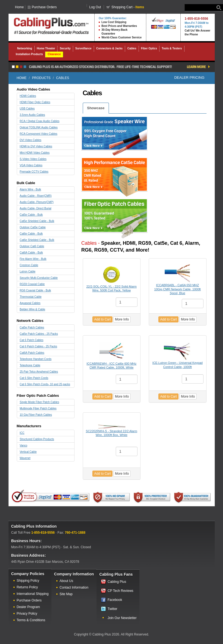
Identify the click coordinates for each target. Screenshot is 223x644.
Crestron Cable (29, 265)
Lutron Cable (28, 272)
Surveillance (83, 48)
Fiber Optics (149, 48)
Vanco (24, 445)
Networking (24, 48)
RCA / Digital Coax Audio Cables (40, 121)
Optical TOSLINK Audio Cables (39, 127)
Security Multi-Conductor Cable (39, 278)
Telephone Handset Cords (36, 359)
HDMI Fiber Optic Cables (35, 102)
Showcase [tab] (96, 108)
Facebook (115, 600)
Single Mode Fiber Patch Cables (39, 402)
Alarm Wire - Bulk (31, 189)
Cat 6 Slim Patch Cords (34, 378)
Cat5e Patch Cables (32, 327)
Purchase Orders (44, 7)
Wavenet (25, 458)
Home (20, 7)
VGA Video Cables (31, 165)
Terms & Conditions (31, 620)
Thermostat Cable (31, 297)
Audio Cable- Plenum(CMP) (37, 202)
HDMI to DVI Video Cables (36, 146)
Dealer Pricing (189, 78)
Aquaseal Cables (30, 303)
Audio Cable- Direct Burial (36, 208)
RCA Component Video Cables (39, 134)
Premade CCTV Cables (34, 172)
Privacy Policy (27, 614)
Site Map (66, 594)
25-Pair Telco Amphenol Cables (39, 372)
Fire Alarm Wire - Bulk (33, 259)
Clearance (54, 54)
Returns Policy (27, 587)
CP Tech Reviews (120, 591)
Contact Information (74, 587)
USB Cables (27, 109)
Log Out (95, 7)
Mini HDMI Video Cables (35, 153)
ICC (22, 433)
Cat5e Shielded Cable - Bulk (37, 221)
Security (65, 48)
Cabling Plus (117, 582)
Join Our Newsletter (122, 618)
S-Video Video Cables (33, 159)
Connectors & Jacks (109, 48)
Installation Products (29, 54)
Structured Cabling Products (37, 439)
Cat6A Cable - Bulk (31, 253)
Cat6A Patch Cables (32, 353)
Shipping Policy (28, 581)
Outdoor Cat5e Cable (33, 227)
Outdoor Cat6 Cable (32, 246)
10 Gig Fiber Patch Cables (36, 415)
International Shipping (33, 594)
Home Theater (46, 48)
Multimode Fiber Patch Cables (38, 408)
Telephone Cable (30, 365)
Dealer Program (28, 607)
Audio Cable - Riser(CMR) (36, 196)
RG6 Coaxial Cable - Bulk (35, 290)
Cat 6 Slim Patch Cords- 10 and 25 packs (45, 384)
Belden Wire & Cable (33, 309)
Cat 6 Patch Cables (32, 340)
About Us (66, 581)
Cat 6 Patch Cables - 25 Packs (38, 346)
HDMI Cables (28, 96)
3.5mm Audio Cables (32, 115)
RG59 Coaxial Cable (32, 284)
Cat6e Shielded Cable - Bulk (37, 240)
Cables (132, 48)
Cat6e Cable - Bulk (31, 234)
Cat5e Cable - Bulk (31, 215)
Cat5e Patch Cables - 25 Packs (39, 334)
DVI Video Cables (31, 140)
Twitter (112, 609)
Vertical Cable (28, 452)
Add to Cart (102, 319)
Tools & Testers (172, 48)
